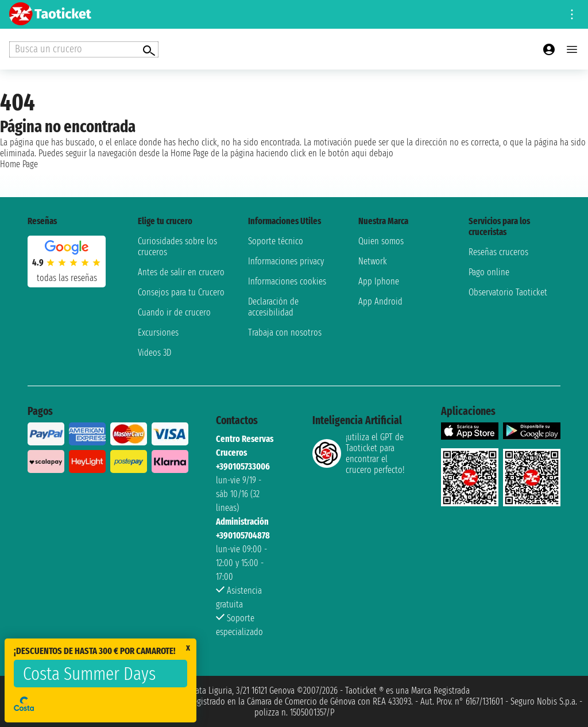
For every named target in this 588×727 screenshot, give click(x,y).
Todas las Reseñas (67, 278)
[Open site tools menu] (572, 14)
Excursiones (158, 332)
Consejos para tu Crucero (181, 292)
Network (373, 261)
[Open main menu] (572, 49)
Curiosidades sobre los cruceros (177, 247)
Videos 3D (154, 353)
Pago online (489, 272)
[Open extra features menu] (84, 49)
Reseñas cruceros (498, 252)
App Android (380, 301)
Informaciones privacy (286, 261)
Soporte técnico (276, 241)
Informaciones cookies (287, 281)
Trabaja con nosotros (285, 332)
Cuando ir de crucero (174, 312)
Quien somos (381, 241)
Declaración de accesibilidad (273, 307)
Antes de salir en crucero (181, 272)
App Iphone (379, 281)
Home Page (19, 164)
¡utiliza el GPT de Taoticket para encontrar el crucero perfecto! (358, 453)
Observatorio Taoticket (508, 292)
